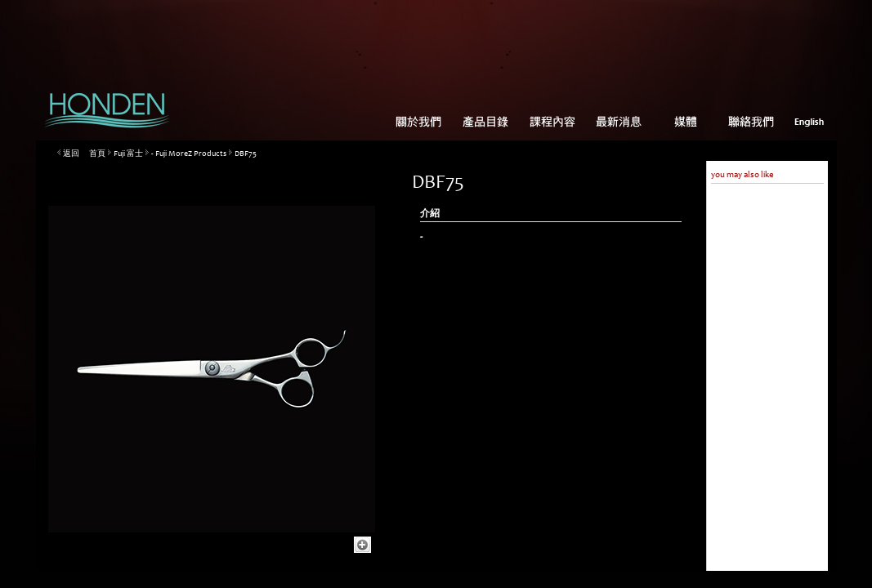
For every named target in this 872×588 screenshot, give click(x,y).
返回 (71, 154)
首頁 (97, 154)
